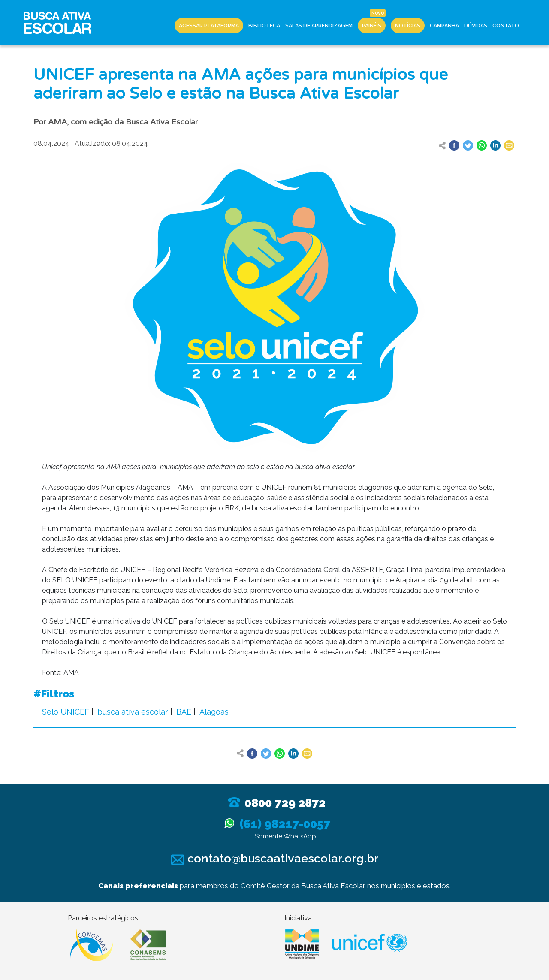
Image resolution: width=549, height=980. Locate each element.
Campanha (444, 26)
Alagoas (214, 712)
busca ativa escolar (133, 712)
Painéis (372, 26)
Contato (506, 26)
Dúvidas (476, 26)
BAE (184, 712)
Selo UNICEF (66, 712)
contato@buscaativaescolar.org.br (275, 858)
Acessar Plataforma (209, 26)
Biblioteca (264, 26)
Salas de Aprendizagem (319, 26)
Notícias (408, 26)
